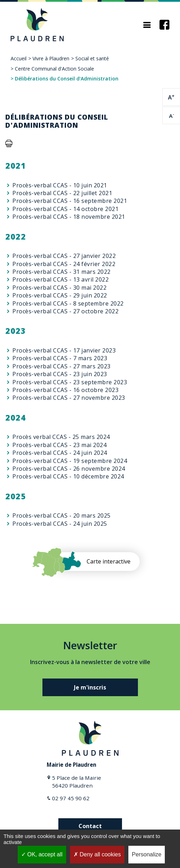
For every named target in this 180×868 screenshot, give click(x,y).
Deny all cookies (97, 854)
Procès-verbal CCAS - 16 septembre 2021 (70, 201)
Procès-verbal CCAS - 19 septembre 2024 (70, 461)
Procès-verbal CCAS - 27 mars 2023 (62, 366)
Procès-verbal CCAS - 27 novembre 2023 (69, 398)
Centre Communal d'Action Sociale (54, 69)
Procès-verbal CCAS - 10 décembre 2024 (68, 476)
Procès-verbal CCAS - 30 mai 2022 (59, 288)
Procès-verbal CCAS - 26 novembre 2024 (69, 469)
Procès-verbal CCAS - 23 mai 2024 (59, 445)
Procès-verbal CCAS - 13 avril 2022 (60, 279)
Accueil (19, 58)
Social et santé (92, 58)
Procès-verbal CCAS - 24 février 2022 (64, 264)
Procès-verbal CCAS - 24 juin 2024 (60, 453)
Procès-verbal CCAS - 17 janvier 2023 (64, 350)
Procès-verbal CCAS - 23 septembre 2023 (70, 382)
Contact (90, 826)
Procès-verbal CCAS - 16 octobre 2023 (65, 390)
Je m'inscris (90, 687)
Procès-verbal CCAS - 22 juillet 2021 (62, 193)
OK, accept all (42, 854)
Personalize (147, 854)
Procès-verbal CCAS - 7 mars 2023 (60, 358)
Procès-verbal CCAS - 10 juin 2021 (60, 185)
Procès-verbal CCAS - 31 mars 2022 (62, 272)
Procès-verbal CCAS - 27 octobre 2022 (65, 311)
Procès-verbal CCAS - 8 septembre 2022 (68, 303)
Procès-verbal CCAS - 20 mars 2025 (62, 516)
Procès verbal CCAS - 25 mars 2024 (61, 437)
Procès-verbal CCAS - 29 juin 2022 (60, 295)
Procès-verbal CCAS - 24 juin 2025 (60, 524)
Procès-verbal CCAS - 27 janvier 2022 (64, 256)
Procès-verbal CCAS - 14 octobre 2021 (65, 209)
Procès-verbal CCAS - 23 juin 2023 (60, 374)
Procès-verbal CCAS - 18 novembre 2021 (69, 217)
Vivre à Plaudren (51, 58)
